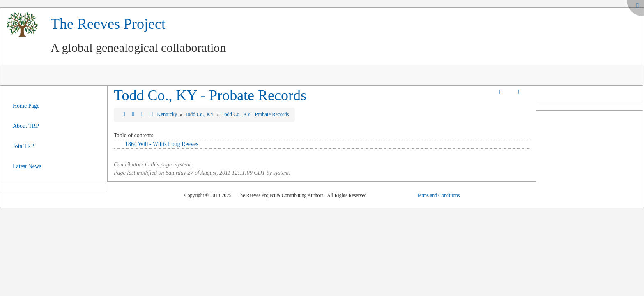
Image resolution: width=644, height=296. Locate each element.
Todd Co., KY (200, 114)
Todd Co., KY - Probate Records (210, 95)
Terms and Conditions (438, 195)
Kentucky (168, 114)
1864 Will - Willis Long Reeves (162, 144)
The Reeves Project (108, 24)
